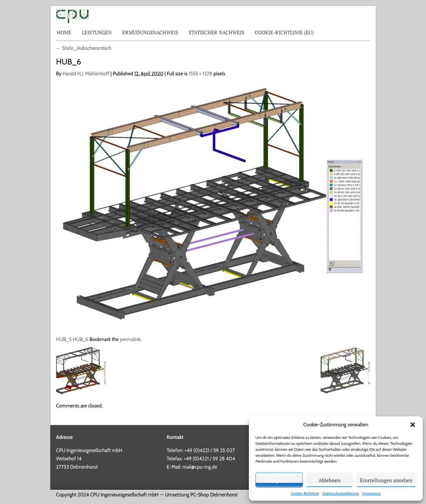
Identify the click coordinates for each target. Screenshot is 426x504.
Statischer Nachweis (216, 32)
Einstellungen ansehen (386, 480)
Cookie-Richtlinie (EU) (284, 32)
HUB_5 (64, 339)
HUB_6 (80, 339)
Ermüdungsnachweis (150, 32)
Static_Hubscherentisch (84, 48)
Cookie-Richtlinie (305, 493)
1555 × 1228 (201, 74)
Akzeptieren (279, 480)
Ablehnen (329, 480)
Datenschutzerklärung (341, 493)
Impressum (372, 493)
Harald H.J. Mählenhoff (86, 74)
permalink (130, 339)
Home (64, 32)
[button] (413, 425)
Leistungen (97, 32)
